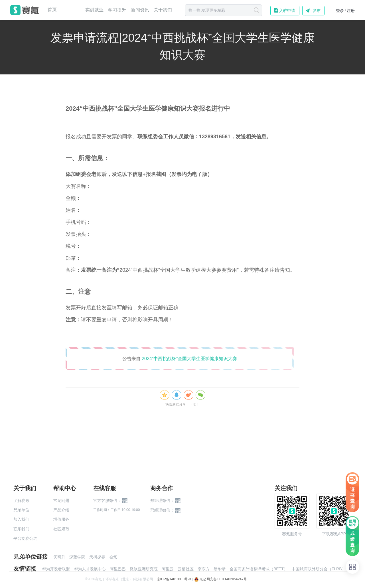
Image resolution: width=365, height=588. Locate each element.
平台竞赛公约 (25, 538)
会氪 (113, 557)
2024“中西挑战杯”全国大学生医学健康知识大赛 (189, 359)
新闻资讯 (140, 10)
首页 (52, 10)
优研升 (59, 557)
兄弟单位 (21, 510)
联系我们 (21, 529)
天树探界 (97, 557)
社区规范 (61, 529)
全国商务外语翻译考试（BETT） (259, 569)
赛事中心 (71, 10)
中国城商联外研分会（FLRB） (319, 569)
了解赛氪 (21, 500)
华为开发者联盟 (56, 569)
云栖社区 (186, 569)
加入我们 (21, 519)
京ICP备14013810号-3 (174, 579)
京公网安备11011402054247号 (221, 579)
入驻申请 (287, 11)
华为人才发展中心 (90, 569)
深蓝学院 (77, 557)
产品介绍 (61, 510)
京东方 (204, 569)
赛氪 (25, 10)
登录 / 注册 (345, 11)
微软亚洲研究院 (144, 569)
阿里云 (168, 569)
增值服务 (61, 519)
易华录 (220, 569)
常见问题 (61, 500)
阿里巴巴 (118, 569)
